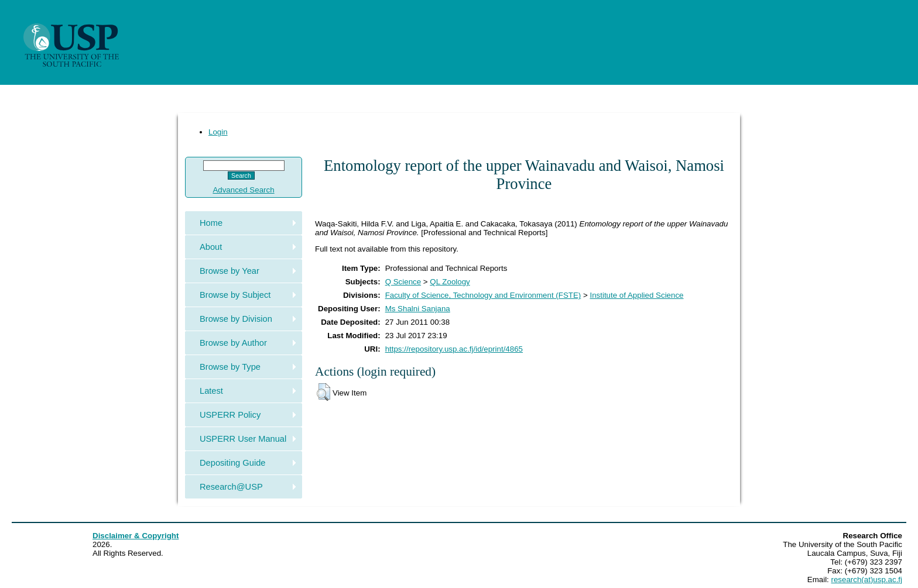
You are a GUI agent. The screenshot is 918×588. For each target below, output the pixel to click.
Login (218, 132)
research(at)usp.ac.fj (867, 580)
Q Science (403, 282)
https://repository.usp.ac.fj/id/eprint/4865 (454, 349)
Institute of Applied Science (636, 295)
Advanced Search (243, 190)
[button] (323, 392)
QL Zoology (450, 282)
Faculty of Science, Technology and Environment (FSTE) (483, 295)
